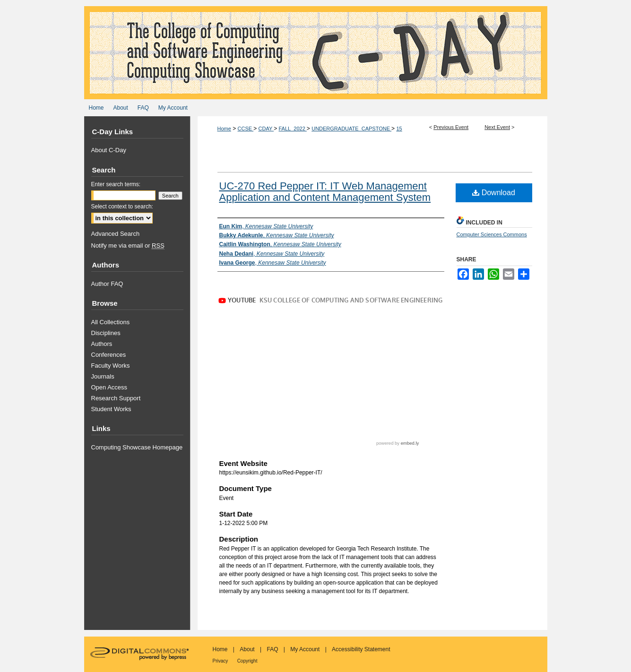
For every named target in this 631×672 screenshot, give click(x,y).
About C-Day (109, 150)
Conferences (109, 355)
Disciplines (106, 333)
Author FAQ (107, 284)
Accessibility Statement (361, 649)
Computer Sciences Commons (492, 234)
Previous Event (451, 127)
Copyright (247, 661)
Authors (102, 344)
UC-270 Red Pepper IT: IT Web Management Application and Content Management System (325, 192)
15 (399, 129)
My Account (305, 649)
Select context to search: (122, 207)
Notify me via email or (128, 246)
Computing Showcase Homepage (137, 447)
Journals (103, 376)
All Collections (111, 322)
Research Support (116, 398)
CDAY (266, 129)
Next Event (497, 127)
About (247, 649)
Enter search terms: (116, 184)
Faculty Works (111, 366)
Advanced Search (116, 234)
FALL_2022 (293, 129)
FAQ (272, 649)
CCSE (246, 129)
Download (494, 193)
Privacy (220, 661)
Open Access (109, 387)
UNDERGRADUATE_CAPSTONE (351, 129)
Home (224, 129)
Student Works (111, 409)
